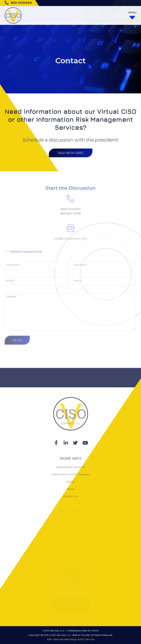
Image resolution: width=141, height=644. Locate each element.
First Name (14, 265)
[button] (71, 153)
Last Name (81, 265)
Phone (77, 281)
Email (11, 281)
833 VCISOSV (21, 3)
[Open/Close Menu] (132, 15)
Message (12, 297)
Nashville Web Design (65, 639)
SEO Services (87, 639)
